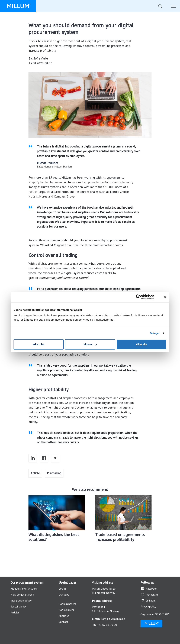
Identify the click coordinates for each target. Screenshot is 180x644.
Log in (62, 589)
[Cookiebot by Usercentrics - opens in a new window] (141, 297)
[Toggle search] (160, 6)
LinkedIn (148, 601)
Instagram (149, 595)
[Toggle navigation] (173, 6)
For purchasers (67, 604)
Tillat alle (142, 344)
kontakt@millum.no (113, 619)
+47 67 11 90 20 (107, 625)
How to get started (22, 594)
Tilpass (90, 344)
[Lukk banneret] (165, 297)
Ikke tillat (38, 344)
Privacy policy (148, 606)
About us (64, 616)
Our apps (64, 594)
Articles (15, 612)
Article (35, 473)
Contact (63, 622)
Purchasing (54, 473)
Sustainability (18, 606)
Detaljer (155, 333)
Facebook (149, 589)
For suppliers (66, 610)
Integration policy (21, 600)
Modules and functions (24, 589)
